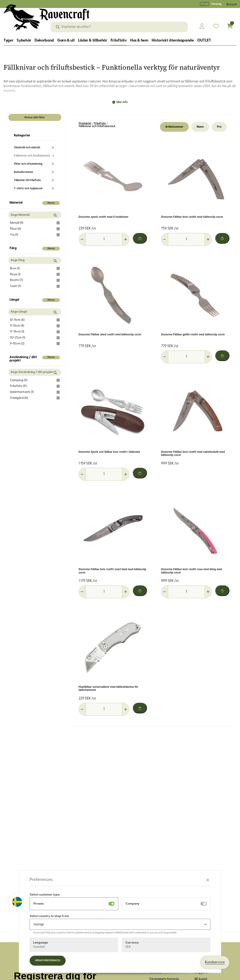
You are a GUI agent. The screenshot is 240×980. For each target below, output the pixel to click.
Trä (35, 235)
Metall (35, 223)
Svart (35, 286)
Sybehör (24, 41)
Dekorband (44, 41)
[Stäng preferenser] (208, 880)
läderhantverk (35, 392)
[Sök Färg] (55, 261)
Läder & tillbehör (93, 41)
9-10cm (35, 344)
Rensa (51, 203)
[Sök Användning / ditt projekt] (55, 373)
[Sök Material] (55, 215)
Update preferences (48, 961)
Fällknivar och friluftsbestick (32, 156)
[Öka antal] (125, 239)
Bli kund (231, 5)
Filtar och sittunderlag (28, 164)
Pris (219, 127)
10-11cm (35, 320)
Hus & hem (139, 41)
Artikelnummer (174, 127)
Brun (35, 268)
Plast (35, 229)
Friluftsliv (119, 41)
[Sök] (58, 27)
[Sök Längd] (55, 312)
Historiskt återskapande (173, 41)
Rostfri (35, 280)
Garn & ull (66, 41)
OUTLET (204, 41)
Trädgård (35, 398)
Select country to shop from (49, 916)
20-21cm (35, 338)
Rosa (35, 274)
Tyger (8, 41)
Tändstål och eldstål (27, 148)
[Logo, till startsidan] (47, 18)
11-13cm (35, 326)
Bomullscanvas (24, 172)
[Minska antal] (82, 239)
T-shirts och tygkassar (28, 188)
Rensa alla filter (35, 117)
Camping (35, 380)
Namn (200, 127)
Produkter (85, 123)
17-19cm (35, 332)
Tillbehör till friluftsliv (27, 180)
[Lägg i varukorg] (140, 238)
